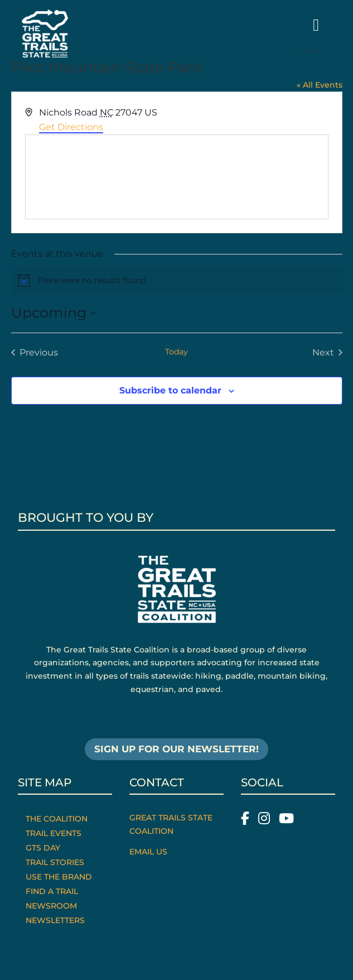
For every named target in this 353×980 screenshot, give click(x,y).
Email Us (148, 852)
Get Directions (71, 127)
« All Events (320, 85)
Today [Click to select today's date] (176, 352)
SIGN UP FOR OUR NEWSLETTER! (176, 749)
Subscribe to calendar (170, 390)
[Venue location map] (177, 177)
